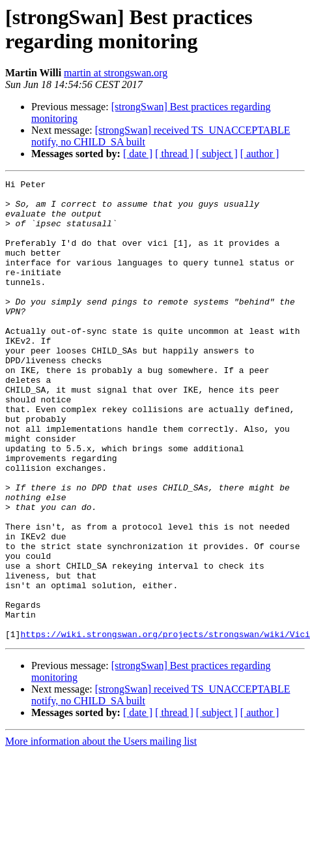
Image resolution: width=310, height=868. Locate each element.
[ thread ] (174, 154)
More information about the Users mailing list (101, 833)
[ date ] (138, 154)
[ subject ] (217, 154)
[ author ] (260, 154)
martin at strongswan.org (116, 73)
